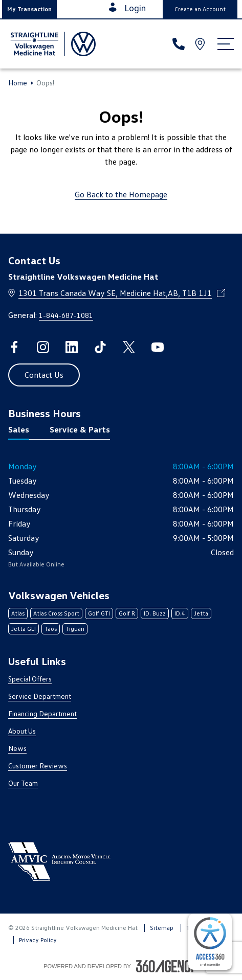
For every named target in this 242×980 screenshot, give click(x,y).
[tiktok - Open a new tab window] (100, 347)
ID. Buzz (155, 613)
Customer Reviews (38, 766)
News (17, 748)
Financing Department (42, 713)
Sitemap (162, 928)
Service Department (40, 696)
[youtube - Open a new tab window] (158, 347)
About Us (22, 731)
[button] (29, 9)
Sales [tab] (19, 429)
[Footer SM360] (167, 966)
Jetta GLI (24, 629)
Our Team (23, 783)
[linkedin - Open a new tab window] (72, 347)
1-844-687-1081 (66, 315)
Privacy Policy (38, 940)
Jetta (201, 613)
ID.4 (180, 613)
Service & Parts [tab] (80, 429)
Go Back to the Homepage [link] (121, 194)
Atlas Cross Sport (56, 613)
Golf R (127, 613)
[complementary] (210, 942)
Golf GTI (99, 613)
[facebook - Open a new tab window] (14, 347)
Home (18, 83)
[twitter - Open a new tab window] (129, 347)
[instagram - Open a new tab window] (43, 347)
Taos (51, 629)
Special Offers (30, 679)
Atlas (18, 613)
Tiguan (75, 629)
